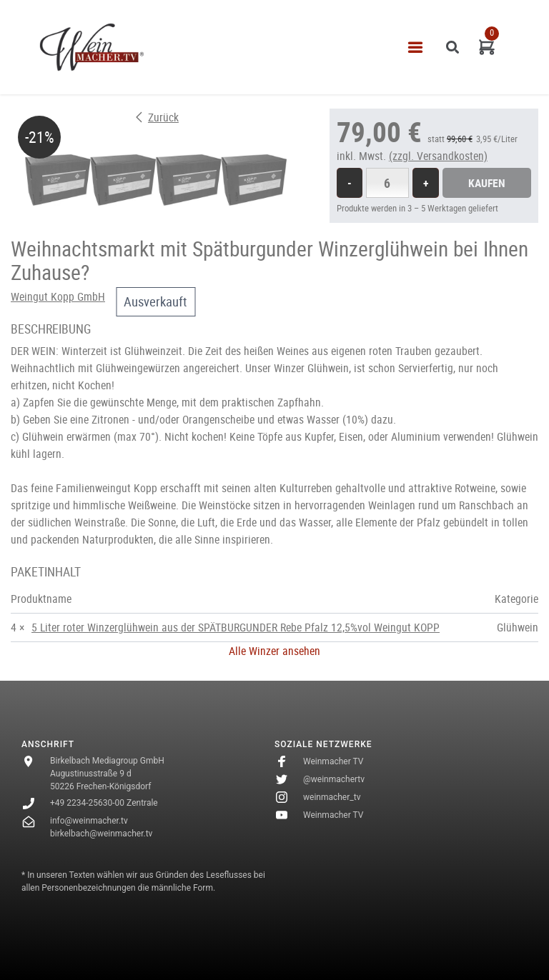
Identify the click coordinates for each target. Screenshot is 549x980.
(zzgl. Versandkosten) (438, 156)
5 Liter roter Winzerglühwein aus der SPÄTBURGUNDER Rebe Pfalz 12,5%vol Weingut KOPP (236, 627)
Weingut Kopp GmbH (58, 296)
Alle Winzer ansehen (274, 651)
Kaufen (487, 183)
